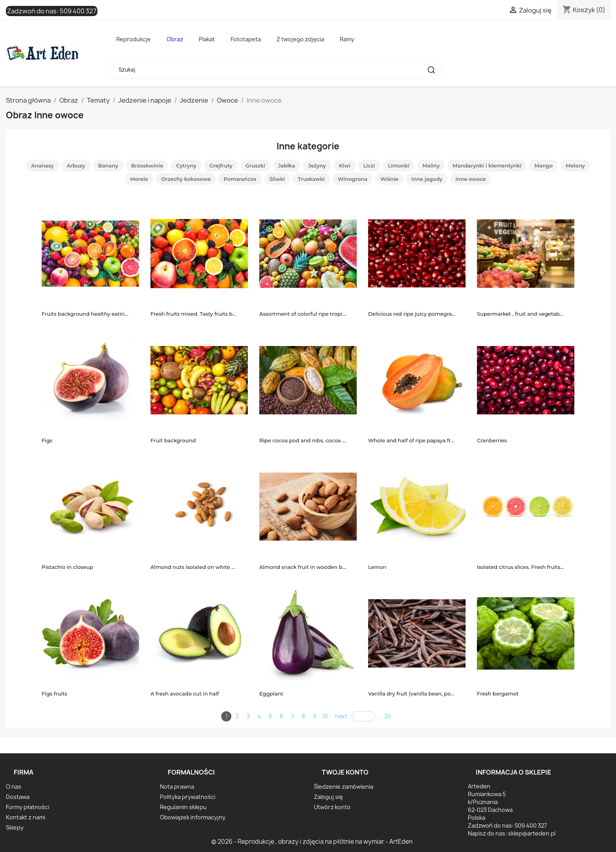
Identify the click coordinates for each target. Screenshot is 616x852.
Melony (575, 166)
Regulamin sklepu (183, 807)
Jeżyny (317, 166)
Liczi (369, 166)
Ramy (347, 39)
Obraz (175, 39)
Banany (108, 166)
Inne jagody (427, 179)
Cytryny (186, 166)
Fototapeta (246, 39)
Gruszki (255, 166)
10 (325, 716)
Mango (544, 166)
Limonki (399, 166)
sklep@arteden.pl (532, 833)
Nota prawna (177, 787)
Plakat (207, 39)
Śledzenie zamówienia (344, 787)
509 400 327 (78, 11)
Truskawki (311, 179)
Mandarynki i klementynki (487, 166)
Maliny (431, 166)
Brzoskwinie (147, 166)
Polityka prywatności (188, 797)
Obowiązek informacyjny (193, 817)
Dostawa (18, 797)
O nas (14, 787)
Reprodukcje (134, 39)
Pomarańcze (240, 179)
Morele (139, 179)
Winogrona (353, 179)
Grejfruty (221, 166)
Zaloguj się (328, 797)
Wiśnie (389, 179)
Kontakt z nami (26, 817)
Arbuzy (76, 166)
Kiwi (345, 166)
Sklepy (15, 827)
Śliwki (277, 179)
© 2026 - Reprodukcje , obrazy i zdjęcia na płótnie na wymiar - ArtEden (312, 842)
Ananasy (42, 166)
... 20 (385, 716)
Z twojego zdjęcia (300, 39)
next (341, 716)
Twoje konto (345, 772)
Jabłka (287, 166)
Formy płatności (27, 807)
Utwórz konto (332, 807)
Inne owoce (471, 179)
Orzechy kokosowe (186, 179)
